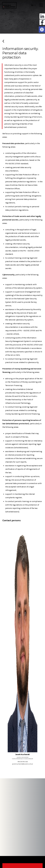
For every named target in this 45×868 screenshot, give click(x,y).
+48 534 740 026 (22, 762)
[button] (42, 30)
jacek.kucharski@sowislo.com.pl (22, 764)
